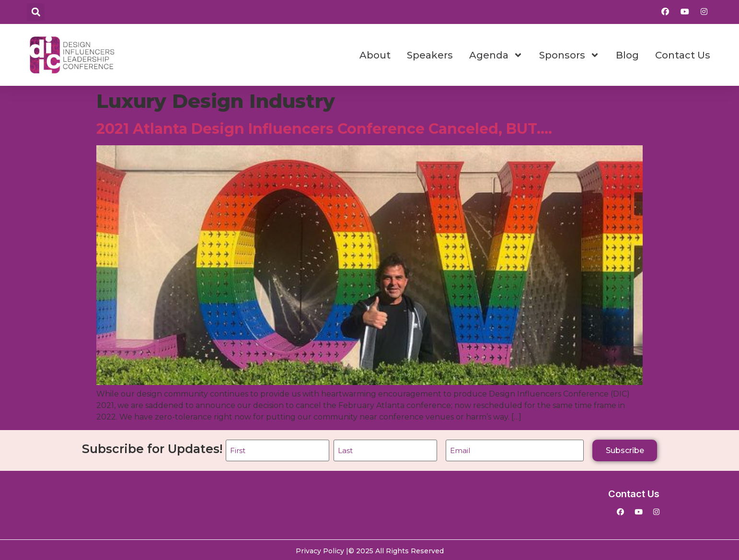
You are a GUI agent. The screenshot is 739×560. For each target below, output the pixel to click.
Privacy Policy (320, 549)
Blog (627, 55)
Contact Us (683, 55)
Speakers (430, 55)
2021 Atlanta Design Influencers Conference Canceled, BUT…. (324, 129)
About (375, 55)
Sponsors (569, 55)
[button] (36, 12)
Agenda (496, 55)
